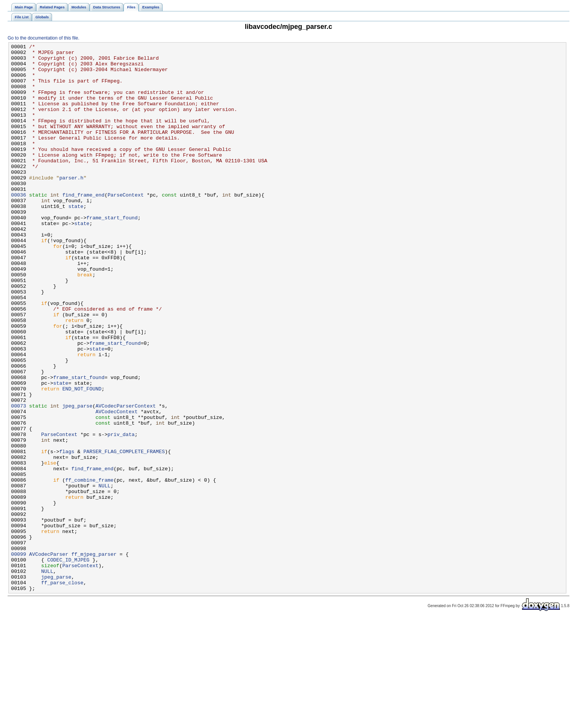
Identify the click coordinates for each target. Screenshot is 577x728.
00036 (19, 225)
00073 (19, 479)
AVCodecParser (49, 657)
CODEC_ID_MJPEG (68, 663)
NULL (105, 574)
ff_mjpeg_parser (94, 657)
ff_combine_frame (90, 568)
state (76, 239)
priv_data (121, 513)
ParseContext (126, 225)
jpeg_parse (77, 479)
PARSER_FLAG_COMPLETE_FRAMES (124, 533)
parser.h (71, 205)
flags (67, 533)
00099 (19, 657)
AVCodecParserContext (126, 479)
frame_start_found (112, 253)
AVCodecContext (117, 485)
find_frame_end (83, 225)
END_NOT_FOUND (82, 458)
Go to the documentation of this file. (44, 38)
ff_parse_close (62, 691)
